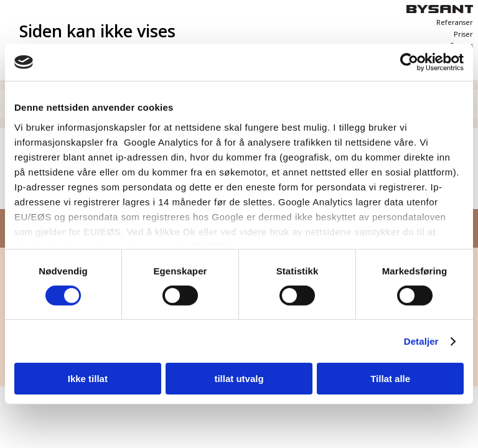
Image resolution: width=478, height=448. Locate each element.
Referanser (455, 22)
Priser (463, 34)
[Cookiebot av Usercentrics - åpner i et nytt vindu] (409, 62)
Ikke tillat (88, 379)
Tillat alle (390, 379)
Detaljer (421, 341)
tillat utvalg (239, 379)
